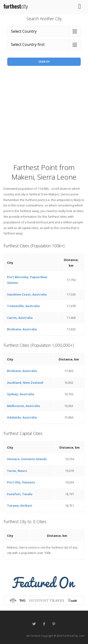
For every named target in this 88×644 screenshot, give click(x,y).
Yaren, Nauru (17, 471)
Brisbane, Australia (22, 329)
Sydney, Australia (21, 394)
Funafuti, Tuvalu (20, 494)
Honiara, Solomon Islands (27, 459)
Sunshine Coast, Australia (27, 294)
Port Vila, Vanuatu (21, 482)
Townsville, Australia (23, 306)
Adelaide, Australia (22, 417)
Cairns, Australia (20, 318)
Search (44, 61)
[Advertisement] (44, 116)
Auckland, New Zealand (25, 383)
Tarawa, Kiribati (20, 506)
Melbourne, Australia (23, 406)
